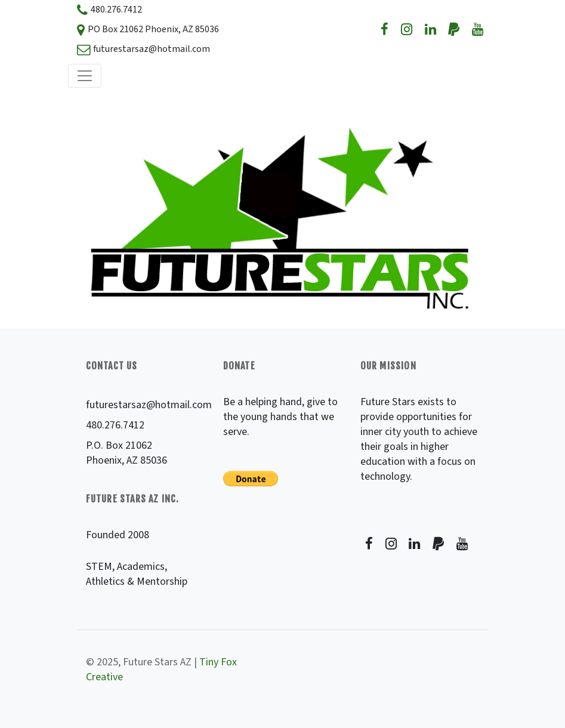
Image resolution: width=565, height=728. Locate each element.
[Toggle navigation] (85, 76)
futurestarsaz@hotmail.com (149, 405)
